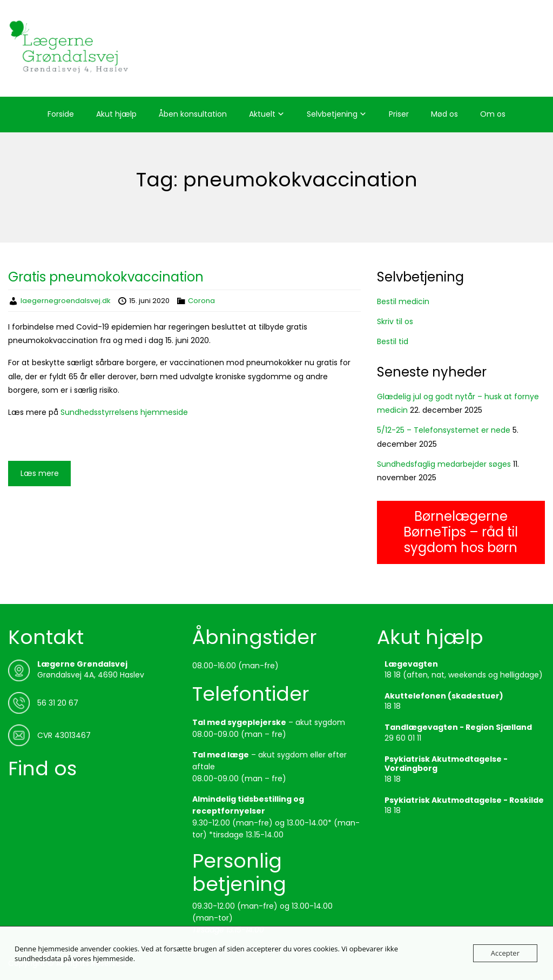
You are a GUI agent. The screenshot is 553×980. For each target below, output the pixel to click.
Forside (61, 114)
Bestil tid (393, 341)
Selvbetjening (332, 114)
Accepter (505, 953)
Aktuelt (262, 114)
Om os (493, 114)
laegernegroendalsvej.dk (66, 301)
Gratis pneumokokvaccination (106, 277)
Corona (201, 301)
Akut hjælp (116, 114)
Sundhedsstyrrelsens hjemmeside (124, 412)
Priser (399, 114)
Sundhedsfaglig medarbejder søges (444, 464)
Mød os (444, 114)
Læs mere (40, 473)
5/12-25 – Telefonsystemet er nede (444, 430)
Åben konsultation (193, 114)
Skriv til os (395, 321)
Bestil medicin (403, 301)
